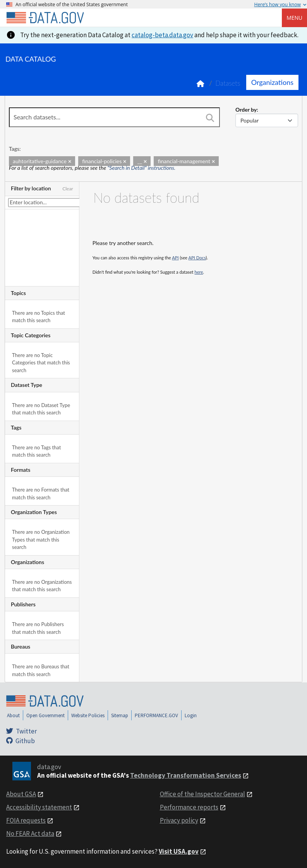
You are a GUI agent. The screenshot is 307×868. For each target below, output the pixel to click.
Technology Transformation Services (186, 775)
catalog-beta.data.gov (162, 35)
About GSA (21, 794)
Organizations (272, 82)
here (199, 272)
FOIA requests (26, 820)
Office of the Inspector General (202, 794)
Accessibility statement (39, 807)
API (175, 258)
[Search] (210, 118)
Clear (68, 189)
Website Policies (88, 715)
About (13, 715)
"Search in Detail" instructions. (142, 168)
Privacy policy (179, 820)
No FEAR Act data (30, 833)
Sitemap (120, 715)
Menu (294, 18)
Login (191, 715)
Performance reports (189, 807)
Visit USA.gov (179, 851)
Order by (246, 110)
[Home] (45, 18)
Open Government (45, 715)
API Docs (197, 258)
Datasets (228, 83)
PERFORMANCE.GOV (156, 715)
